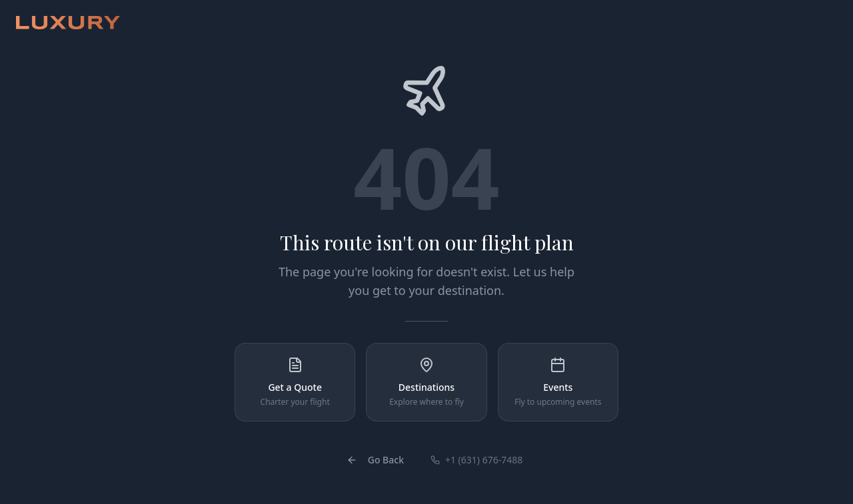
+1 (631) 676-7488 (476, 460)
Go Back (375, 460)
